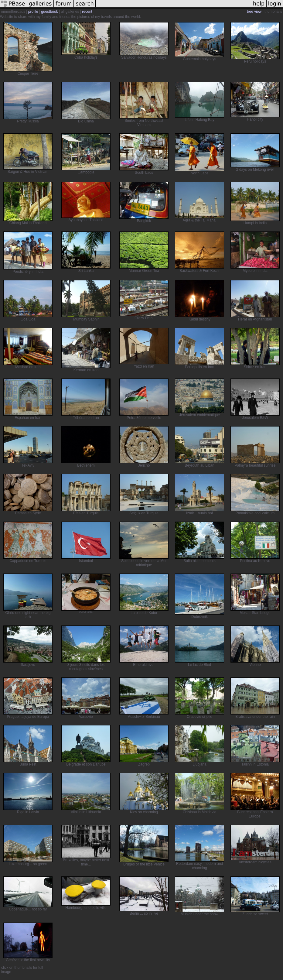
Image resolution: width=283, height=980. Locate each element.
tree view (254, 12)
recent (87, 12)
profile (33, 12)
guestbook (49, 12)
